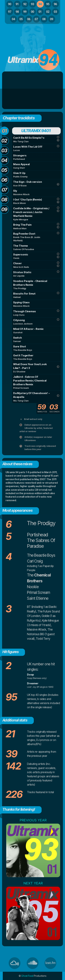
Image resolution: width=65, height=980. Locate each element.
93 (33, 4)
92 (25, 4)
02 (48, 12)
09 (52, 19)
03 (55, 12)
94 (40, 4)
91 (17, 4)
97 (10, 12)
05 (21, 19)
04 (14, 19)
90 (10, 4)
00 (33, 12)
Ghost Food (27, 976)
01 (40, 12)
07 (36, 19)
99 (25, 12)
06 (29, 19)
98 (17, 12)
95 (48, 4)
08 (44, 19)
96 (55, 4)
